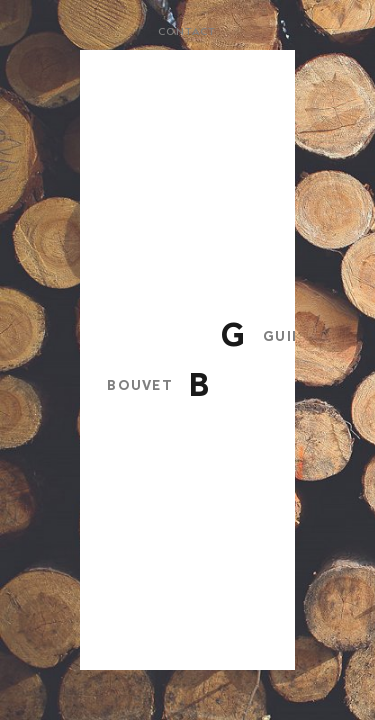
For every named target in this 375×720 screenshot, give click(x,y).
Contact (187, 32)
